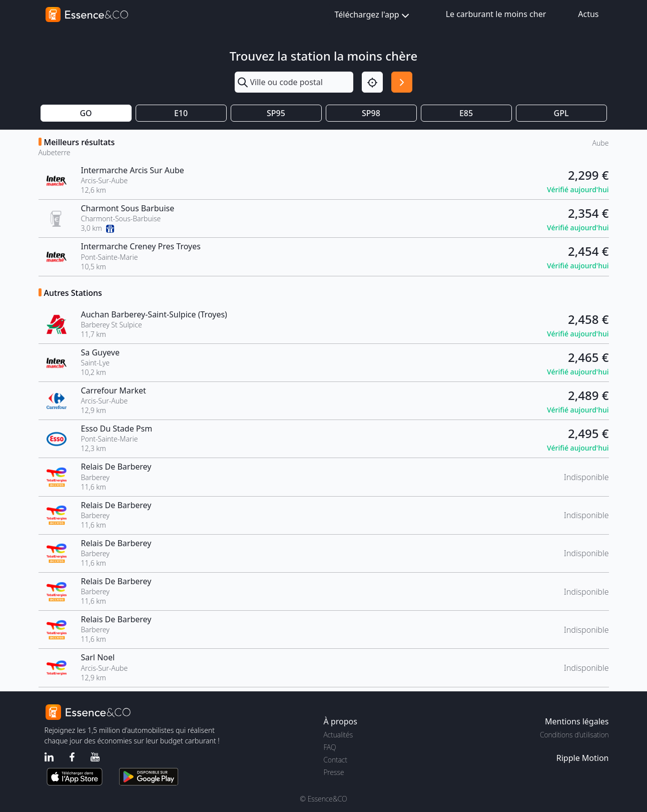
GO (86, 113)
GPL (561, 113)
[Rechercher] (402, 82)
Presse (334, 772)
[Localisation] (372, 82)
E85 (466, 113)
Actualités (339, 735)
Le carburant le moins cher (496, 14)
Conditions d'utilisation (574, 735)
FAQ (330, 747)
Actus (588, 14)
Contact (336, 760)
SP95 (276, 113)
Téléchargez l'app (373, 15)
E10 (181, 113)
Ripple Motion (583, 758)
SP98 (371, 113)
